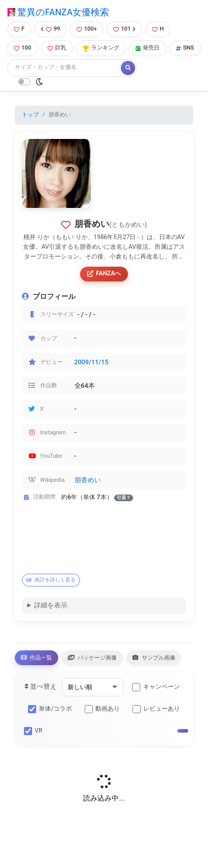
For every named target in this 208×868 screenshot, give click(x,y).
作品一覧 (36, 658)
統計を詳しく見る (51, 580)
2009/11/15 (92, 362)
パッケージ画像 (92, 658)
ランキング (101, 48)
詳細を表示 (51, 605)
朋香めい (88, 480)
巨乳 (57, 48)
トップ (30, 115)
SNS (185, 48)
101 (124, 29)
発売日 (148, 48)
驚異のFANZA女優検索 (58, 12)
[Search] (65, 68)
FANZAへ (104, 273)
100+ (87, 29)
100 (22, 48)
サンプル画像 (154, 658)
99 (50, 29)
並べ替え (41, 686)
